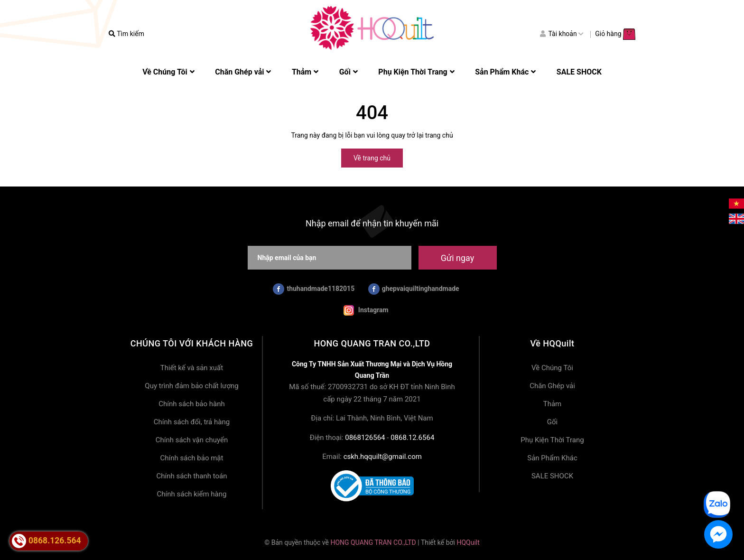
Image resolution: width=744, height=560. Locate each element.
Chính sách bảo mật (192, 458)
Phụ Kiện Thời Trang (552, 440)
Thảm (553, 404)
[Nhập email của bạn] (330, 258)
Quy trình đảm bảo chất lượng (191, 386)
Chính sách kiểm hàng (192, 494)
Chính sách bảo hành (192, 404)
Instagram (366, 310)
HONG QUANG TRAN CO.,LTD (373, 542)
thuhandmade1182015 (314, 289)
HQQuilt (468, 542)
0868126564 (365, 438)
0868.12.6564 (412, 438)
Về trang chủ (372, 158)
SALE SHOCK (552, 476)
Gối (552, 422)
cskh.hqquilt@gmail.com (383, 457)
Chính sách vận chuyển (192, 440)
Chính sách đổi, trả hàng (192, 422)
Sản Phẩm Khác (552, 458)
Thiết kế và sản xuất (192, 368)
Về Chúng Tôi (552, 368)
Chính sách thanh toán (191, 476)
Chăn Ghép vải (552, 386)
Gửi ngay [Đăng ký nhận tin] (457, 258)
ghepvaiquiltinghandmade (414, 289)
